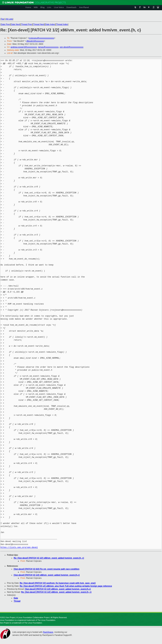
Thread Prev (26, 24)
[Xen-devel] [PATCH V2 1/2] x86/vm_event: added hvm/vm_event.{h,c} (47, 575)
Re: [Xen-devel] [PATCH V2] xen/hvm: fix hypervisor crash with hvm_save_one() (58, 583)
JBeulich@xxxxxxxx (35, 41)
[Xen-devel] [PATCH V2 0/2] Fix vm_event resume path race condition (47, 569)
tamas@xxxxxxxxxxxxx (48, 47)
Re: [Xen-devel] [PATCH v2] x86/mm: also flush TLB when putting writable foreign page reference (66, 586)
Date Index (50, 24)
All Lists (9, 19)
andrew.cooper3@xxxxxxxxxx (24, 47)
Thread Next (39, 24)
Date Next (15, 24)
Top (2, 19)
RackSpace (48, 632)
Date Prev (5, 24)
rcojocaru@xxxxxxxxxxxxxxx (41, 38)
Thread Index (62, 24)
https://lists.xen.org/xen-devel (19, 547)
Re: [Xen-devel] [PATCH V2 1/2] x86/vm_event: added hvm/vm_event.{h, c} (49, 558)
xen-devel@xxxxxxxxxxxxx (71, 47)
